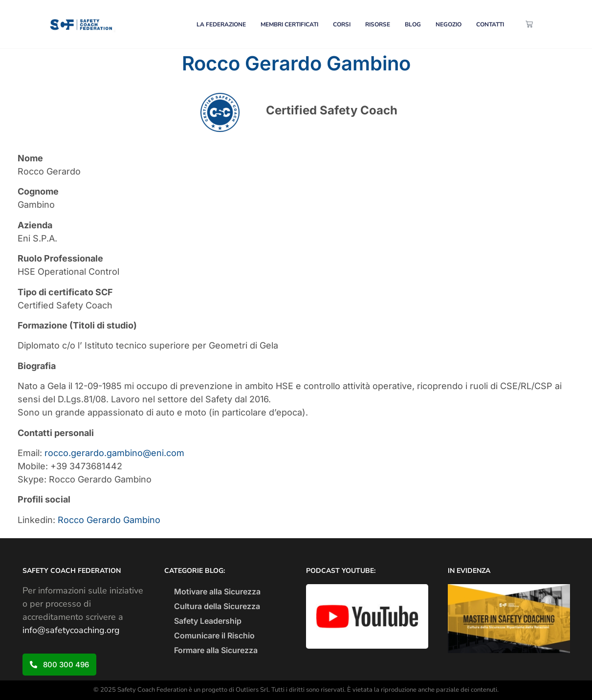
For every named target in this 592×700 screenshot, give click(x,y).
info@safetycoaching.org (71, 630)
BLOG (413, 24)
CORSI (342, 24)
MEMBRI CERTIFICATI (289, 24)
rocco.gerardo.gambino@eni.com (114, 453)
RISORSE (378, 24)
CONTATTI (490, 24)
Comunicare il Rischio (214, 635)
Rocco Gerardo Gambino (109, 520)
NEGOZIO (449, 24)
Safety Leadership (208, 621)
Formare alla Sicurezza (216, 650)
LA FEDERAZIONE (221, 24)
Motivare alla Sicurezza (217, 591)
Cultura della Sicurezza (217, 606)
